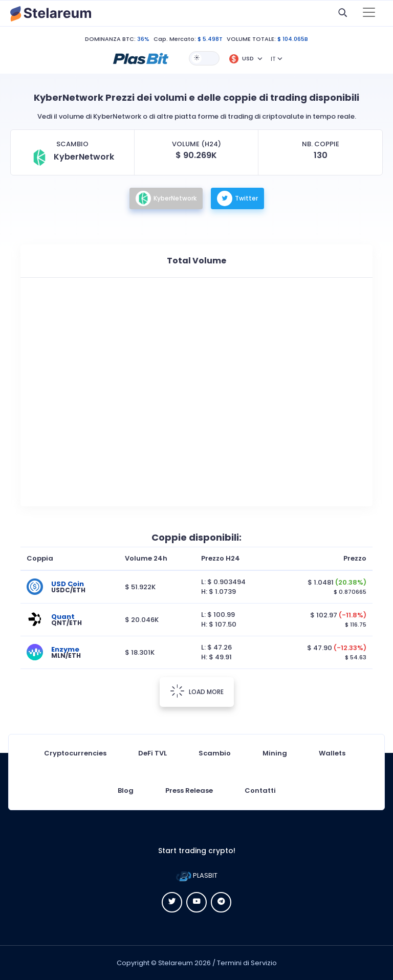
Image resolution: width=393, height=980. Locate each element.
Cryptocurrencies (75, 753)
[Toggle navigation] (369, 13)
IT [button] (273, 59)
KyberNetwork (166, 198)
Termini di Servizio (247, 963)
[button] (141, 58)
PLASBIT (197, 875)
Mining (275, 753)
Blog (126, 790)
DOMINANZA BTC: (110, 39)
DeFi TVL (152, 753)
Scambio (215, 753)
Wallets (332, 753)
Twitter (237, 198)
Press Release (189, 790)
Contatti (260, 790)
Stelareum (176, 963)
